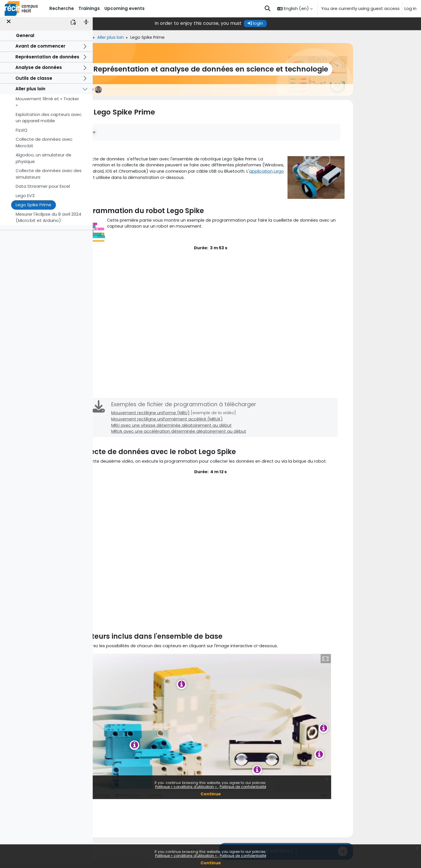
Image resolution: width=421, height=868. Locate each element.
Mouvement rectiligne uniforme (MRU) (198, 416)
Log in (410, 8)
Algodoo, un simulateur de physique (43, 162)
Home (121, 37)
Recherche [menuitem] (62, 8)
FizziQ (22, 134)
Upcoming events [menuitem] (125, 8)
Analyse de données (39, 71)
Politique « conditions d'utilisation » (187, 856)
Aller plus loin (30, 93)
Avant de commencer (40, 50)
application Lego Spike (149, 179)
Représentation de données (47, 61)
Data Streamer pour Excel (43, 190)
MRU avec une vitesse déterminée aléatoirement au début (221, 429)
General (25, 39)
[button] (268, 9)
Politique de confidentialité (243, 856)
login (301, 23)
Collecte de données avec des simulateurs (49, 178)
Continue (211, 863)
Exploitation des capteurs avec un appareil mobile (49, 121)
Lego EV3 (25, 199)
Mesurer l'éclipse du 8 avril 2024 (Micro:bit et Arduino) (48, 221)
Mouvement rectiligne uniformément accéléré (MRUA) (216, 423)
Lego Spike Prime (34, 209)
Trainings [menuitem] (89, 8)
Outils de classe (34, 82)
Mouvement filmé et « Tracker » (47, 106)
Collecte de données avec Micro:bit (44, 146)
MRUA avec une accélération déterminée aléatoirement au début (228, 435)
